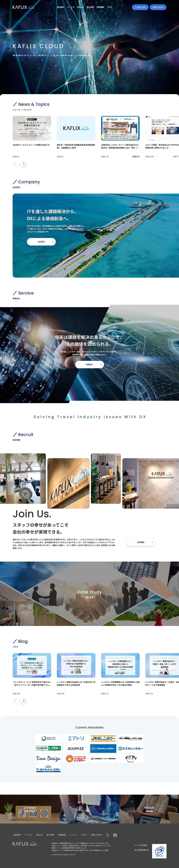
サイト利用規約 (141, 845)
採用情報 (62, 835)
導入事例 (50, 835)
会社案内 (17, 835)
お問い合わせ (96, 835)
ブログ (84, 835)
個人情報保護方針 (142, 850)
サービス (28, 835)
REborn (39, 835)
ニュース (73, 835)
